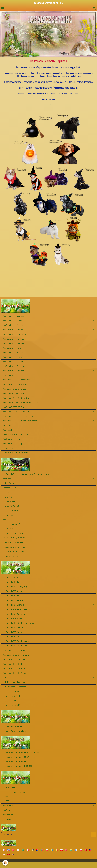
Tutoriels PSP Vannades (12, 506)
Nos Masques (8, 448)
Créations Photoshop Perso (13, 524)
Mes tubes (7, 479)
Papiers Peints (8, 483)
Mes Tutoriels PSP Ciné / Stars (14, 334)
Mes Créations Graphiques (12, 439)
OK (93, 835)
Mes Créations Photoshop (12, 444)
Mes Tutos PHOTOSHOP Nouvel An (15, 668)
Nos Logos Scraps (10, 819)
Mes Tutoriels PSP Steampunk (14, 371)
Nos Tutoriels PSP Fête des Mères (16, 641)
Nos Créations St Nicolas (12, 696)
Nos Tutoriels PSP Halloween (13, 582)
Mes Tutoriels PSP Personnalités (15, 339)
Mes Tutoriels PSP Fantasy (13, 352)
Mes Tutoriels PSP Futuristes (14, 366)
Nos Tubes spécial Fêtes (12, 578)
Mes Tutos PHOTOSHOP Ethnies (15, 393)
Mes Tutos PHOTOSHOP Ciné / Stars (16, 398)
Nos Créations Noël (10, 700)
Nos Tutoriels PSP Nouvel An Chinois (16, 609)
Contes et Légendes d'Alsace (14, 792)
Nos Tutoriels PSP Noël (11, 596)
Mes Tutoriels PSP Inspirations (14, 316)
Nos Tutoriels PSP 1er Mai (12, 637)
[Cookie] (5, 863)
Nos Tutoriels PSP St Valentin (14, 618)
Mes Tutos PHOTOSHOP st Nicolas (15, 659)
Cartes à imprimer (9, 787)
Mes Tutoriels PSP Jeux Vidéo (14, 343)
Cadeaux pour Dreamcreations (14, 547)
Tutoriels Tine (8, 492)
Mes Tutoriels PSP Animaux (13, 325)
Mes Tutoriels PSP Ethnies (13, 330)
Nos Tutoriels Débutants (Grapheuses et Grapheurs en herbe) (26, 474)
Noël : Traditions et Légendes (14, 682)
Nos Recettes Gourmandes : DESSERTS (17, 761)
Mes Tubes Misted (10, 430)
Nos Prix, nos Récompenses (13, 551)
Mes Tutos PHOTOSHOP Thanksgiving (17, 655)
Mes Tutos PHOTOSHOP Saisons (15, 384)
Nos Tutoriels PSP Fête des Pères (16, 646)
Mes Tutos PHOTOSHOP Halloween (15, 650)
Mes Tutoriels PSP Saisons (13, 321)
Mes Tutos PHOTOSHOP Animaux (15, 389)
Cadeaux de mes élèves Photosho (15, 453)
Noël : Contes (8, 678)
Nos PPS (6, 801)
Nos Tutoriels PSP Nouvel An (13, 600)
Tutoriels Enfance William (12, 726)
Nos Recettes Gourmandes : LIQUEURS (17, 766)
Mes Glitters (7, 520)
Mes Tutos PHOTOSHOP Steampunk (16, 412)
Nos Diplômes (8, 515)
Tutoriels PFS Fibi (9, 501)
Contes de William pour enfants (14, 731)
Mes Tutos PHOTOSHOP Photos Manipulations (20, 421)
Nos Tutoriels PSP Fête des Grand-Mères (18, 623)
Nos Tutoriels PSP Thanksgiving (15, 587)
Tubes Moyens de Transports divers (16, 434)
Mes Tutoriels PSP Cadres (12, 375)
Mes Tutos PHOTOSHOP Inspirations (16, 380)
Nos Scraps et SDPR (10, 529)
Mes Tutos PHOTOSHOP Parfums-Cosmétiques (20, 403)
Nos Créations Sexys (10, 510)
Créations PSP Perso (10, 488)
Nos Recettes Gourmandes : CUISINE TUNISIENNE (21, 757)
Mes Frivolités (8, 806)
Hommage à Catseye (10, 556)
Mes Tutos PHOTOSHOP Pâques (14, 673)
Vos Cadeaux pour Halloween (13, 533)
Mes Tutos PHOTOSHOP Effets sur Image (18, 416)
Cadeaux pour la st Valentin (13, 542)
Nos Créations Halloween (12, 691)
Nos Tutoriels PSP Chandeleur (14, 614)
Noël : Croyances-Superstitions (14, 687)
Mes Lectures (8, 815)
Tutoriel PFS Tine (9, 497)
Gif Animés (7, 797)
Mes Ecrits (7, 810)
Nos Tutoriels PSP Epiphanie (13, 605)
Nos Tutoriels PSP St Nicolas (14, 591)
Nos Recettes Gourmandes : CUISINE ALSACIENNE (21, 752)
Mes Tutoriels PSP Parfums (13, 348)
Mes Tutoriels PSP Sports (12, 357)
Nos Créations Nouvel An (12, 705)
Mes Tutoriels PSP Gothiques (14, 362)
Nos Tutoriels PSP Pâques (12, 632)
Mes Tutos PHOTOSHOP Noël (13, 664)
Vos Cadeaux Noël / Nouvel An (14, 538)
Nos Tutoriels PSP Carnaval (13, 628)
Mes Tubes (7, 425)
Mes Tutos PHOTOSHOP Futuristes (16, 407)
